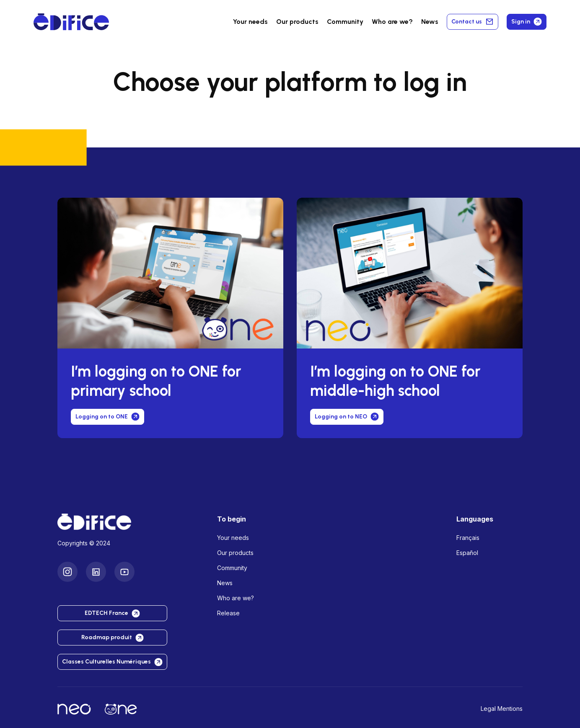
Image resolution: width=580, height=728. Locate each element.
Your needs (250, 22)
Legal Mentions (502, 709)
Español (467, 553)
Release (228, 613)
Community (345, 22)
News (430, 22)
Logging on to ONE (107, 417)
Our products (235, 553)
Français (468, 538)
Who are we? (236, 598)
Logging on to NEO (347, 417)
